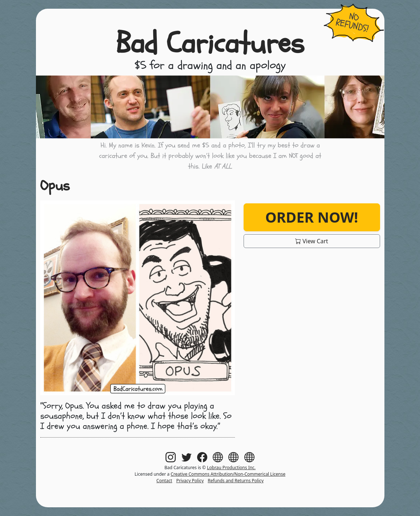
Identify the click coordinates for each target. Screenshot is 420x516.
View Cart (312, 241)
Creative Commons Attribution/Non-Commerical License (228, 474)
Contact (164, 481)
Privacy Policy (190, 481)
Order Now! (312, 217)
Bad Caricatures (210, 44)
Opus (55, 186)
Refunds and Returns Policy (236, 481)
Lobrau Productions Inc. (231, 468)
